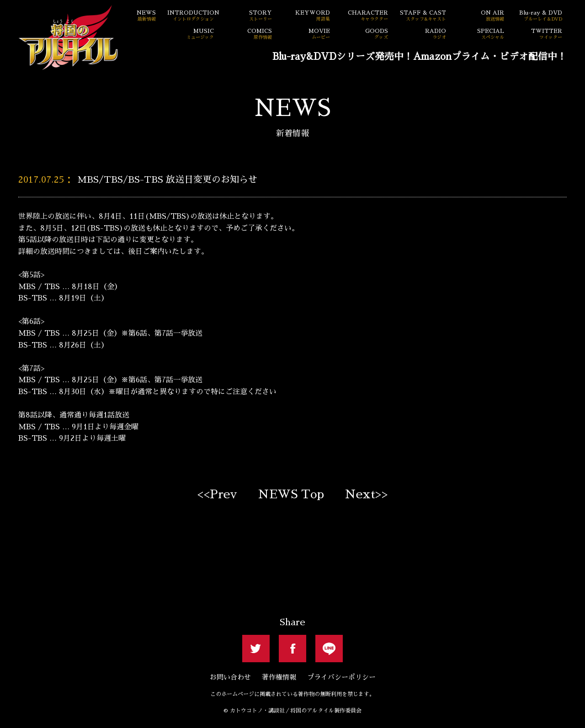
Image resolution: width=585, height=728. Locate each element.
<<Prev (217, 494)
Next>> (366, 494)
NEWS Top (291, 494)
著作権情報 (279, 677)
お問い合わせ (230, 677)
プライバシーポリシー (341, 677)
